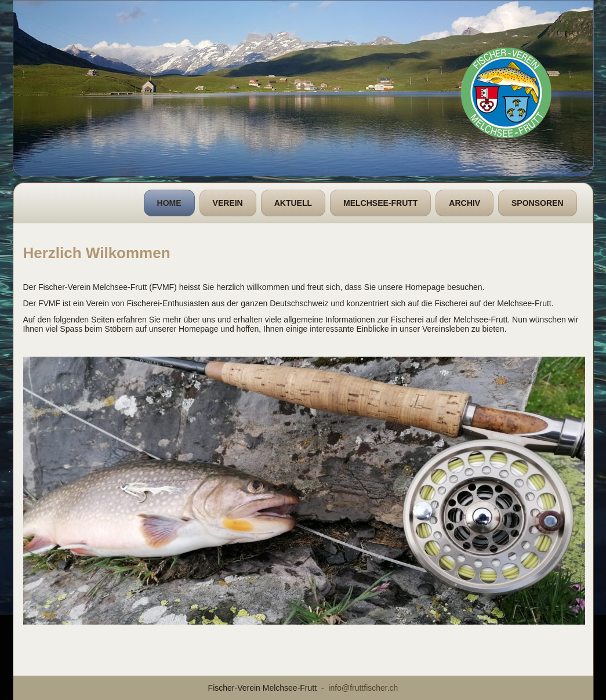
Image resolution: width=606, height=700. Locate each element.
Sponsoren (537, 203)
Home (169, 203)
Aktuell (293, 203)
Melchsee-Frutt (380, 203)
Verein (228, 203)
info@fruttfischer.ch (363, 688)
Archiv (465, 203)
